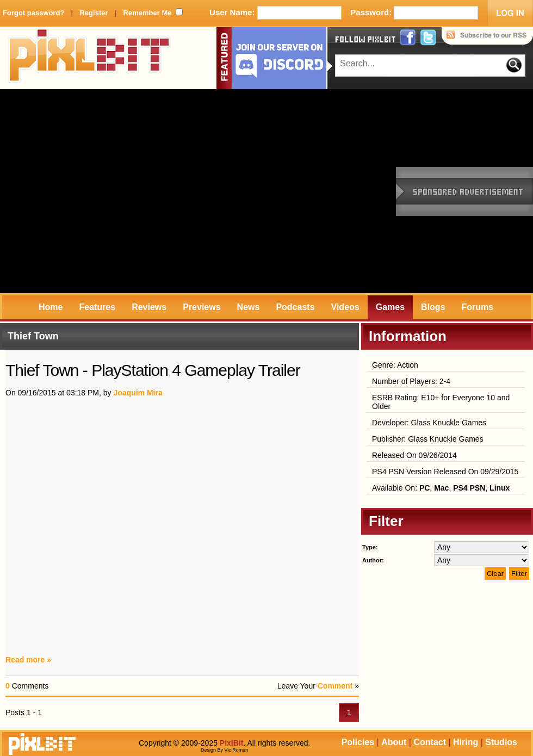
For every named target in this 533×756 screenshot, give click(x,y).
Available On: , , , (441, 488)
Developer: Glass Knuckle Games (429, 423)
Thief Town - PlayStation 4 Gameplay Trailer (153, 370)
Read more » (28, 660)
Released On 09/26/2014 (414, 455)
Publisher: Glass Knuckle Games (428, 439)
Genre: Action (395, 365)
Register (94, 13)
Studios (501, 742)
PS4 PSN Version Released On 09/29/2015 (445, 472)
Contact (430, 742)
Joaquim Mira (138, 393)
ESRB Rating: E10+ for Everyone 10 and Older (441, 402)
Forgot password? (33, 13)
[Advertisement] (102, 191)
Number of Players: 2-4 (411, 381)
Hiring (466, 742)
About (394, 742)
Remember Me (148, 13)
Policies (358, 742)
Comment (335, 686)
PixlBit (90, 58)
